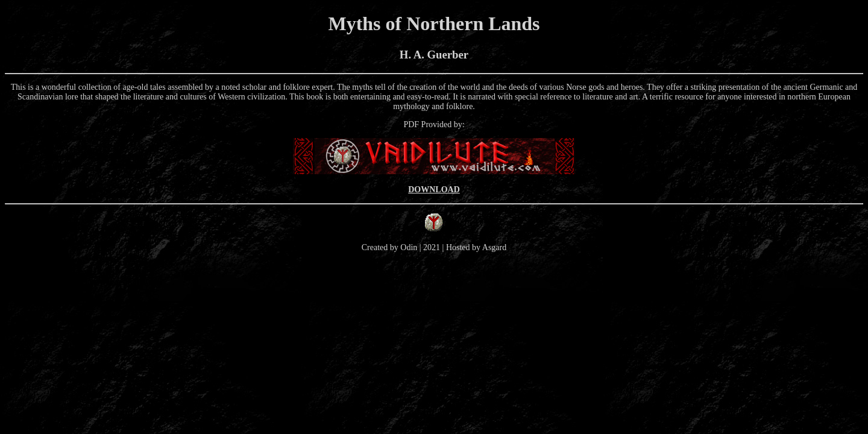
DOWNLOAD (434, 190)
